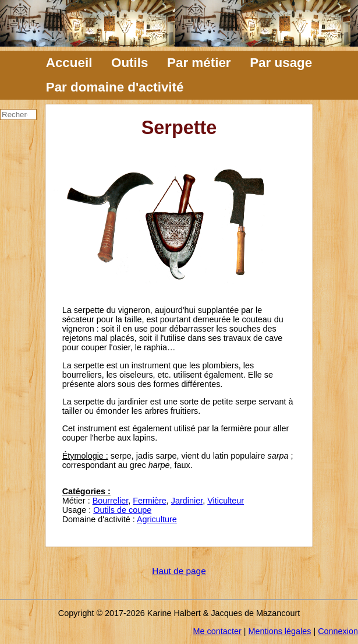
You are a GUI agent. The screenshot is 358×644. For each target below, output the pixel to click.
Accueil (69, 63)
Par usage (281, 63)
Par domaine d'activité (115, 87)
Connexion (338, 631)
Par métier (199, 63)
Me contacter (217, 631)
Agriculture (157, 519)
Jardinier (187, 501)
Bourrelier (111, 501)
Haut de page (179, 571)
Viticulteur (226, 501)
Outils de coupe (122, 510)
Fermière (150, 501)
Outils (130, 63)
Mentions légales (279, 631)
